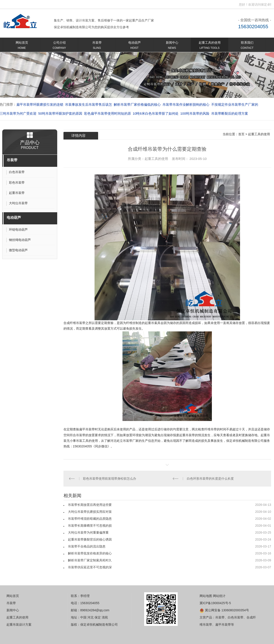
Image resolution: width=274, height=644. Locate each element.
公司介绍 (59, 46)
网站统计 (219, 596)
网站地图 (206, 596)
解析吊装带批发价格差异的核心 (90, 553)
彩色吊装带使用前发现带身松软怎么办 (110, 479)
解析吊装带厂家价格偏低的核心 (137, 104)
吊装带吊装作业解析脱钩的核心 (186, 104)
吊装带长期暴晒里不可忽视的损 (90, 526)
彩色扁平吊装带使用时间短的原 (107, 113)
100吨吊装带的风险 (195, 113)
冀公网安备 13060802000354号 (224, 610)
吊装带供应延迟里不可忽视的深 (90, 567)
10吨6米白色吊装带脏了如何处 (156, 113)
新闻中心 (172, 46)
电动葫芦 (134, 46)
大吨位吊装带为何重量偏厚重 (88, 532)
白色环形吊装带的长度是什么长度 (210, 479)
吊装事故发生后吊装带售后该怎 (89, 104)
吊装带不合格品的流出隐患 (87, 546)
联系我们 (247, 46)
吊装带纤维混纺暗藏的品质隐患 (90, 519)
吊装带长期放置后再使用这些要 (90, 505)
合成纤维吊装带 (74, 323)
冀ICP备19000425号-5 (215, 603)
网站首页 (22, 46)
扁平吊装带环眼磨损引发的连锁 (40, 104)
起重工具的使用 (210, 46)
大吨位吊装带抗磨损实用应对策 (90, 512)
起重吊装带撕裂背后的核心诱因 (90, 539)
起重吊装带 (187, 435)
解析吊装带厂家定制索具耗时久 (90, 560)
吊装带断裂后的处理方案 (230, 113)
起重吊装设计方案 (19, 625)
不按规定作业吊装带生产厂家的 (235, 104)
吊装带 (97, 46)
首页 (241, 134)
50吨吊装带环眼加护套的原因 (60, 113)
